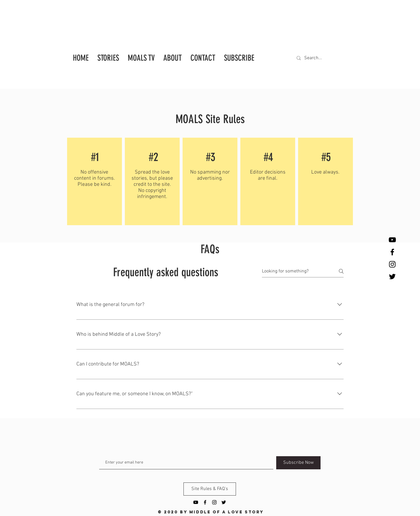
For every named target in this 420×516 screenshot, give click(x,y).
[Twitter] (392, 277)
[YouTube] (392, 240)
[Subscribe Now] (298, 463)
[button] (239, 57)
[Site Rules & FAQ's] (210, 489)
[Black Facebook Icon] (392, 252)
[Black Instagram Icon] (392, 264)
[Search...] (319, 58)
